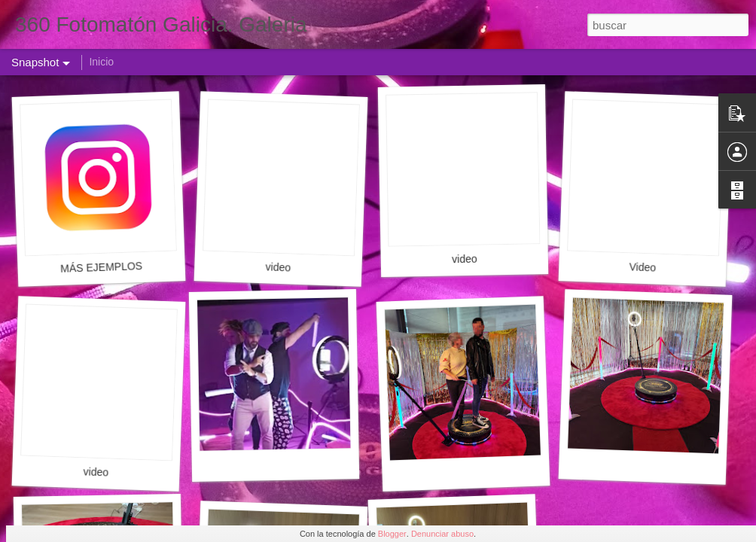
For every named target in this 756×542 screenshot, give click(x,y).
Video (642, 267)
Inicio (101, 62)
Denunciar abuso (442, 534)
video (278, 267)
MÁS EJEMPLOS (101, 267)
